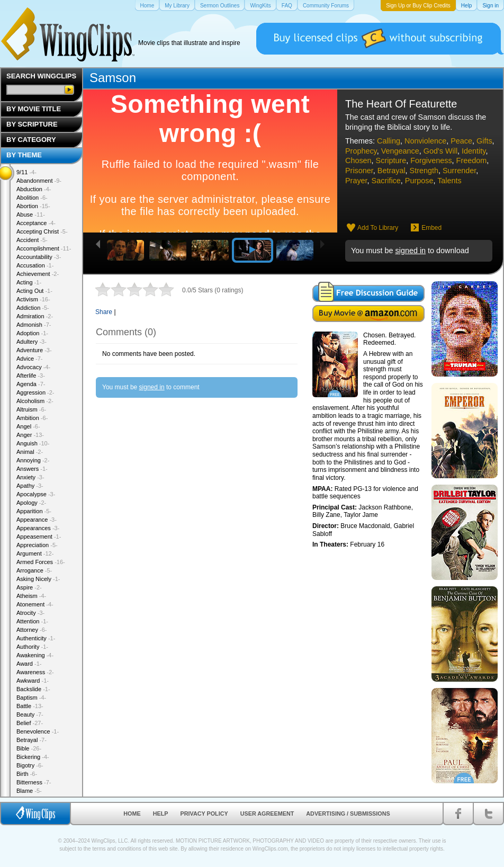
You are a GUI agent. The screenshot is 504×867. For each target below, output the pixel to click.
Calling (389, 141)
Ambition (32, 418)
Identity (474, 151)
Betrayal (391, 171)
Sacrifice (386, 181)
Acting (29, 282)
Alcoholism (35, 401)
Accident (32, 240)
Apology (31, 503)
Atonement (35, 604)
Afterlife (31, 376)
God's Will (440, 151)
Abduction (34, 189)
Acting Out (34, 291)
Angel (28, 426)
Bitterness (34, 782)
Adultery (31, 342)
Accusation (35, 265)
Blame (29, 791)
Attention (32, 621)
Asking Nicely (38, 579)
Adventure (34, 350)
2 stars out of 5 (111, 289)
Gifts (484, 141)
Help (161, 814)
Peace (461, 141)
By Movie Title (34, 109)
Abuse (31, 214)
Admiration (35, 316)
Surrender (459, 171)
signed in (410, 251)
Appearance (37, 520)
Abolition (32, 198)
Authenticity (36, 638)
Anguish (33, 443)
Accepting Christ (42, 231)
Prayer (356, 181)
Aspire (29, 587)
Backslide (33, 689)
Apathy (30, 486)
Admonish (34, 325)
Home (132, 814)
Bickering (33, 757)
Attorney (31, 630)
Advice (30, 359)
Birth (27, 774)
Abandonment (39, 181)
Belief (30, 723)
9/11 (26, 172)
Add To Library (378, 228)
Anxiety (30, 477)
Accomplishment (44, 248)
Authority (32, 647)
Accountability (39, 257)
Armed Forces (41, 562)
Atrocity (30, 613)
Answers (32, 469)
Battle (30, 706)
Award (29, 664)
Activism (33, 299)
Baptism (31, 698)
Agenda (31, 384)
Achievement (38, 274)
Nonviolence (425, 141)
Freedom (472, 160)
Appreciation (37, 545)
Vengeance (400, 151)
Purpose (419, 181)
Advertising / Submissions (348, 814)
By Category (31, 140)
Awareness (35, 672)
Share (104, 312)
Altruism (31, 409)
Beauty (30, 714)
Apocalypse (36, 494)
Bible (29, 748)
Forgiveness (431, 160)
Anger (30, 435)
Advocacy (33, 367)
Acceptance (36, 223)
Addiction (33, 308)
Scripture (391, 160)
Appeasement (39, 537)
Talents (449, 181)
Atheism (31, 596)
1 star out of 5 (103, 289)
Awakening (35, 655)
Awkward (33, 681)
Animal (30, 452)
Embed (431, 228)
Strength (424, 171)
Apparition (34, 511)
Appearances (38, 528)
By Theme (24, 155)
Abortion (33, 206)
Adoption (32, 333)
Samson (113, 78)
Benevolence (38, 731)
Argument (35, 553)
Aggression (35, 392)
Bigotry (30, 765)
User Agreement (267, 814)
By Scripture (32, 124)
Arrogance (34, 570)
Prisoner (359, 171)
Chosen (358, 160)
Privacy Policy (204, 814)
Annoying (33, 460)
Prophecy (361, 151)
